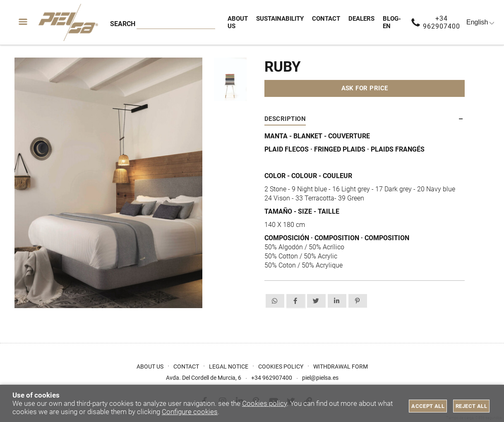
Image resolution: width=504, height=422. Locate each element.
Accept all (428, 406)
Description (285, 119)
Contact (186, 367)
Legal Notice (229, 367)
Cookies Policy (281, 367)
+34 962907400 (442, 22)
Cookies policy (264, 403)
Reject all (471, 406)
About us (150, 367)
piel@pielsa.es (320, 378)
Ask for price (365, 88)
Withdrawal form (341, 367)
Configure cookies (190, 412)
